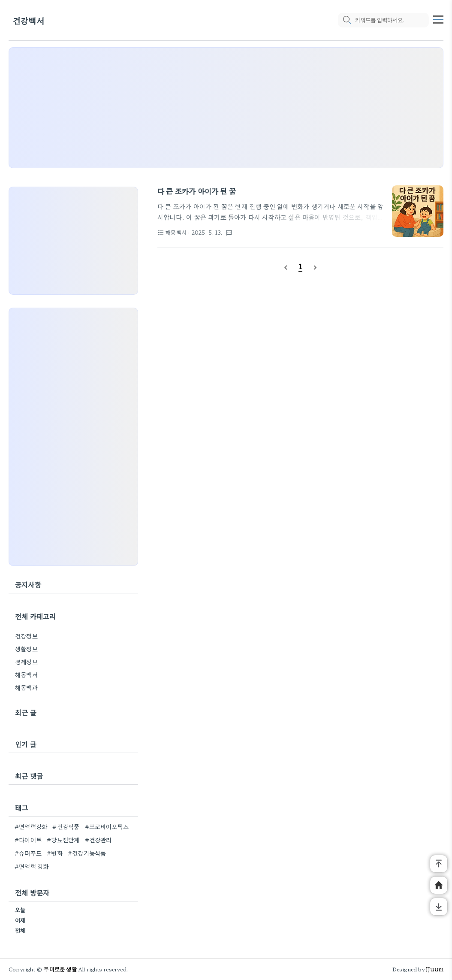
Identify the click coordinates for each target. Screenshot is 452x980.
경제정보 (26, 662)
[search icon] (347, 20)
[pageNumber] (301, 266)
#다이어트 (28, 840)
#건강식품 (66, 826)
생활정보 (26, 649)
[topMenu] (438, 18)
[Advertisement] (226, 108)
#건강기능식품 (87, 853)
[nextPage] (315, 266)
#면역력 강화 (32, 866)
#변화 (55, 853)
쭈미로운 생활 (60, 969)
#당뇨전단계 (63, 840)
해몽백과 (26, 687)
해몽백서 (26, 675)
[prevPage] (286, 266)
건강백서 (29, 20)
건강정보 (26, 636)
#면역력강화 (31, 826)
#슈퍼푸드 (28, 853)
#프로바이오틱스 (107, 826)
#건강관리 (98, 840)
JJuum (435, 969)
